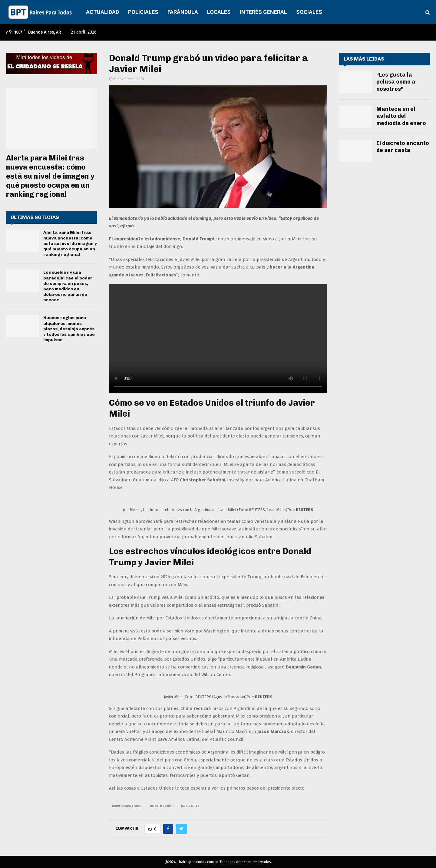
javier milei (190, 806)
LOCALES (219, 12)
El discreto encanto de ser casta (403, 147)
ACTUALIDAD (102, 12)
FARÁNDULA (183, 12)
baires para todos (127, 806)
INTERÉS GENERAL (263, 12)
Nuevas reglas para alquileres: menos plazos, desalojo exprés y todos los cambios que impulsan (69, 329)
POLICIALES (143, 12)
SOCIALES (309, 12)
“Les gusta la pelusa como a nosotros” (396, 82)
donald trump (162, 806)
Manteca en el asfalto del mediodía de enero (401, 116)
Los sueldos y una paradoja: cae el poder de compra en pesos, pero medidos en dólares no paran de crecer (68, 286)
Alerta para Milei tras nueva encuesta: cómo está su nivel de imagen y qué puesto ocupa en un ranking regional (50, 176)
